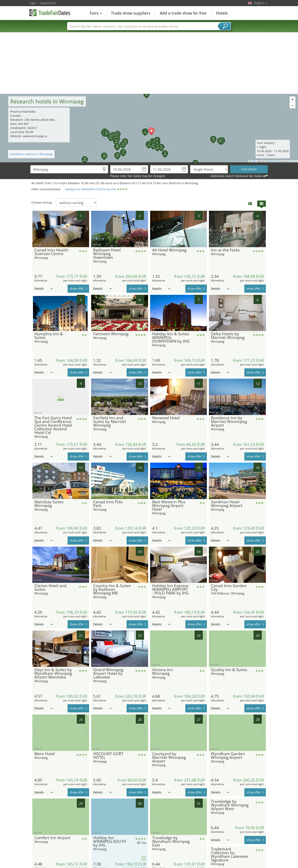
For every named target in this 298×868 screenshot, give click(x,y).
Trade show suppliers (131, 13)
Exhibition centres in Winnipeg (31, 154)
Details (44, 289)
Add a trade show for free (183, 13)
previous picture (35, 229)
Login (33, 3)
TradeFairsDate (50, 13)
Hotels (222, 13)
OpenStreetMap (273, 161)
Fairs (96, 13)
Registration (48, 3)
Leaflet (253, 161)
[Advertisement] (149, 63)
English (260, 3)
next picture (87, 229)
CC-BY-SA (293, 161)
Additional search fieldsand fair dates (236, 176)
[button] (149, 128)
